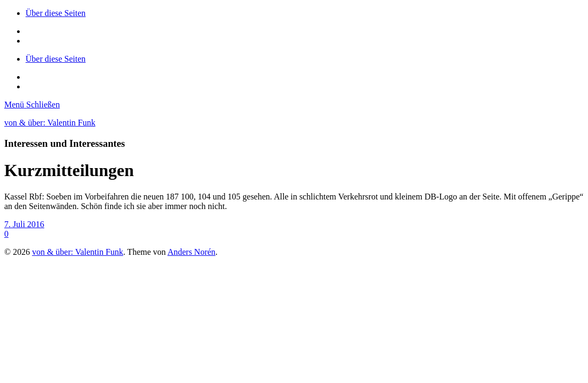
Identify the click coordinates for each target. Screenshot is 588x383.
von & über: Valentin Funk (50, 123)
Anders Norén (192, 252)
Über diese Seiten (56, 13)
